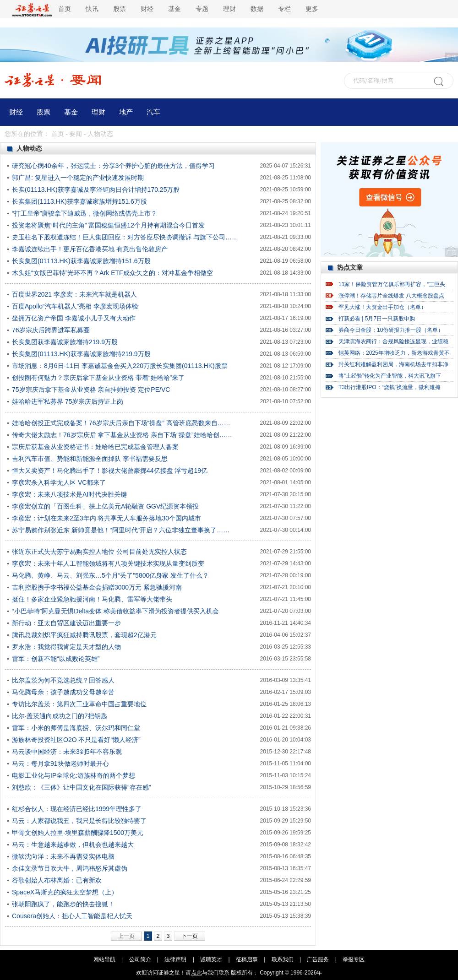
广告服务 (318, 959)
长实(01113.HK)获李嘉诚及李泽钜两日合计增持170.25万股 (96, 190)
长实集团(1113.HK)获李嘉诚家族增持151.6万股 (79, 201)
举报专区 (354, 959)
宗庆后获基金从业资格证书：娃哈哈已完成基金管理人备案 (95, 447)
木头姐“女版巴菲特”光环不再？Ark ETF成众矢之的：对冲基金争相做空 (112, 273)
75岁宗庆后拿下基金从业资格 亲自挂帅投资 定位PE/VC (91, 390)
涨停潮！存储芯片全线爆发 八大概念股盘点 (391, 296)
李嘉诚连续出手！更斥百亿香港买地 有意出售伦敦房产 (90, 249)
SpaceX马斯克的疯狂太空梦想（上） (65, 892)
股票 (120, 9)
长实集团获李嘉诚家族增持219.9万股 (65, 342)
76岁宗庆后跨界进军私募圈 (51, 330)
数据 (257, 9)
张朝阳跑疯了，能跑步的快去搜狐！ (63, 904)
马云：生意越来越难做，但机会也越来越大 (73, 845)
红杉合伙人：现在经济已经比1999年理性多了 (77, 809)
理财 (229, 9)
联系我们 (283, 959)
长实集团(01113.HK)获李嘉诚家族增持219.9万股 (81, 354)
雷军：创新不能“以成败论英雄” (56, 659)
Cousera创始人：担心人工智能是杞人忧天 (72, 916)
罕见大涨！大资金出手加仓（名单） (382, 307)
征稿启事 (247, 959)
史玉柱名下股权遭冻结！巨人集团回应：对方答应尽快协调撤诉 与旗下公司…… (125, 237)
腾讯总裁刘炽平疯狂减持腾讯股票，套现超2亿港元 (84, 635)
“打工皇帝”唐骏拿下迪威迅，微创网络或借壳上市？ (85, 213)
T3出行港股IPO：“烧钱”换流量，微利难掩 (390, 387)
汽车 (153, 112)
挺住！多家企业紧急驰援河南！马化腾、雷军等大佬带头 (92, 599)
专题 (202, 9)
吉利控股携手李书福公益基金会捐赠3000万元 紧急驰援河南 (97, 587)
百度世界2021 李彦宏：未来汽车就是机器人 (74, 294)
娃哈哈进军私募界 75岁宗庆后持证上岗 (68, 401)
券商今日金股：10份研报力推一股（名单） (391, 330)
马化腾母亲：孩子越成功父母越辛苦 (63, 692)
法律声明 (175, 959)
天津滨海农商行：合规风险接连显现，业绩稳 (393, 341)
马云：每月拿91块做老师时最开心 (60, 763)
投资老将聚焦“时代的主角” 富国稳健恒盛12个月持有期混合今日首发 (108, 225)
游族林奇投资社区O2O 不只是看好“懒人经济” (76, 740)
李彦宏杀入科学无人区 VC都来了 (59, 482)
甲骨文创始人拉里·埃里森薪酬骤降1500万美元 (78, 833)
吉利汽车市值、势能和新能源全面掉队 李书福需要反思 (90, 459)
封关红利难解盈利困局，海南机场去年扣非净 (393, 364)
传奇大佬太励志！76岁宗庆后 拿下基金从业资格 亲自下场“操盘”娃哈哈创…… (122, 435)
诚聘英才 (211, 959)
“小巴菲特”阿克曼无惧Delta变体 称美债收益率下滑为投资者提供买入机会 (115, 611)
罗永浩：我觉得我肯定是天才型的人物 (66, 647)
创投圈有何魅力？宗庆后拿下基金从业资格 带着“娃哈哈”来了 (98, 378)
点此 (196, 973)
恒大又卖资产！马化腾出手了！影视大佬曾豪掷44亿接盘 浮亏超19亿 (110, 471)
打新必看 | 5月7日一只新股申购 (377, 319)
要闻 (76, 134)
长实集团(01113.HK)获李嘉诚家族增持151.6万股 (81, 261)
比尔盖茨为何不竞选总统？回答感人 (63, 680)
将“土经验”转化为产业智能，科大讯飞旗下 (390, 376)
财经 (147, 9)
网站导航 (104, 959)
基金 (174, 9)
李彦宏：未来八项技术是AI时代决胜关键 (69, 494)
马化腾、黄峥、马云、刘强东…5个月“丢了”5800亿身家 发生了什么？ (110, 575)
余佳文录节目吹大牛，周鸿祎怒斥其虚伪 (70, 868)
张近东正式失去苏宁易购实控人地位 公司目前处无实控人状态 (99, 552)
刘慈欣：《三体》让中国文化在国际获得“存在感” (81, 787)
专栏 (284, 9)
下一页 (190, 936)
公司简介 (140, 959)
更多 (312, 9)
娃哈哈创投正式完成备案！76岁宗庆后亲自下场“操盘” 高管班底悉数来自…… (121, 423)
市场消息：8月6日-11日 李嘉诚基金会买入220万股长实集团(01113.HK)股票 (120, 366)
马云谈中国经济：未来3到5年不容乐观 (67, 752)
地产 (126, 112)
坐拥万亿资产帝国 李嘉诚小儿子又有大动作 (74, 318)
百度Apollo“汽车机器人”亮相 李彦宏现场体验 (75, 306)
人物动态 (100, 134)
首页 (65, 9)
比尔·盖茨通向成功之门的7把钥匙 (60, 716)
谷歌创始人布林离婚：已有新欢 (57, 880)
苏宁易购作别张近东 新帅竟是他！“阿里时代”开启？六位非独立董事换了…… (121, 530)
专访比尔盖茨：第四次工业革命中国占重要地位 (79, 704)
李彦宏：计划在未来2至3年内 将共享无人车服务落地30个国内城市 (106, 518)
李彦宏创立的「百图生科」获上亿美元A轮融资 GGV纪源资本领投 (105, 506)
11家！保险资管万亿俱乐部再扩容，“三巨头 (392, 284)
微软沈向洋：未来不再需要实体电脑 (63, 856)
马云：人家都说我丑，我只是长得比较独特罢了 (79, 821)
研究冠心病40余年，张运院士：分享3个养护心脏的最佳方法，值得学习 (113, 166)
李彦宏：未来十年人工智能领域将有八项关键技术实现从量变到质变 (108, 563)
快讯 (92, 9)
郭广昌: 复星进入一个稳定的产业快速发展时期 (78, 178)
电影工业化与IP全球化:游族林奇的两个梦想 (74, 775)
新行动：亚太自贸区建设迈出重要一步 (66, 623)
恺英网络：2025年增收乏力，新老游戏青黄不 (394, 353)
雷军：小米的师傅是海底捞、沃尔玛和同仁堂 (76, 728)
